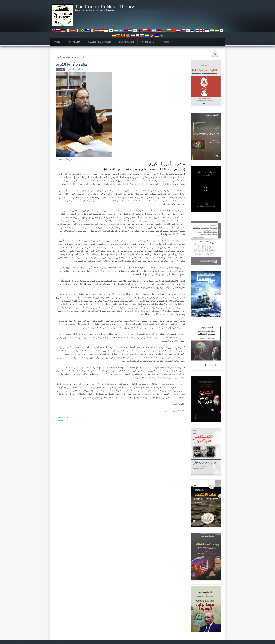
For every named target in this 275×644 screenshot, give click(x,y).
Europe (60, 420)
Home (57, 42)
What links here (76, 69)
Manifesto (148, 42)
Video (166, 42)
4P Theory (74, 42)
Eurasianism (126, 42)
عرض (62, 69)
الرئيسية (81, 57)
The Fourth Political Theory (105, 7)
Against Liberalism (100, 42)
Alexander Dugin (64, 159)
